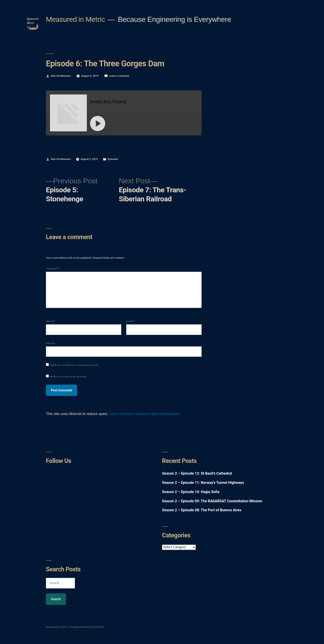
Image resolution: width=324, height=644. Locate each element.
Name (50, 321)
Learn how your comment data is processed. (145, 414)
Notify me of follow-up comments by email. (74, 365)
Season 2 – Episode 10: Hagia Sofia (191, 492)
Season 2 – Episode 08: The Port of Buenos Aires (202, 510)
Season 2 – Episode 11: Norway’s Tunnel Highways (203, 483)
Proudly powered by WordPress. (87, 627)
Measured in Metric (75, 19)
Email (130, 321)
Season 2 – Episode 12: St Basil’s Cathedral (197, 473)
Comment (52, 269)
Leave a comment (119, 76)
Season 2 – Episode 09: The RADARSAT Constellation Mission (212, 501)
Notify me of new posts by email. (68, 377)
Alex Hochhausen (61, 76)
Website (51, 343)
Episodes (113, 159)
